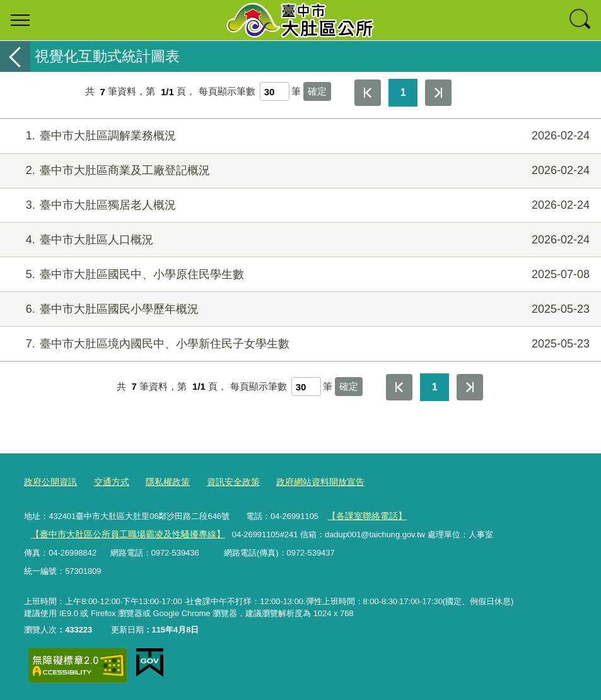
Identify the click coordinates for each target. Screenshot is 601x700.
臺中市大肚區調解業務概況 (299, 136)
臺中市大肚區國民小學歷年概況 (299, 309)
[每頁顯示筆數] (275, 91)
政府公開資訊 (49, 482)
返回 (15, 56)
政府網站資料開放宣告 (304, 482)
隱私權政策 (160, 482)
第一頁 (368, 93)
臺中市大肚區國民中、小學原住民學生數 (299, 275)
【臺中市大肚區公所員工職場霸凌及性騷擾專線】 (120, 533)
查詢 (581, 20)
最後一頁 (438, 93)
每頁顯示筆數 (227, 92)
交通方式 (107, 482)
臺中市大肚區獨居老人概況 (299, 205)
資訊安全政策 (222, 482)
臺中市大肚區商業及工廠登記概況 (299, 171)
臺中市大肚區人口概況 (299, 240)
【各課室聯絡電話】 (364, 515)
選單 (20, 20)
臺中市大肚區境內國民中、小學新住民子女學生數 (299, 344)
